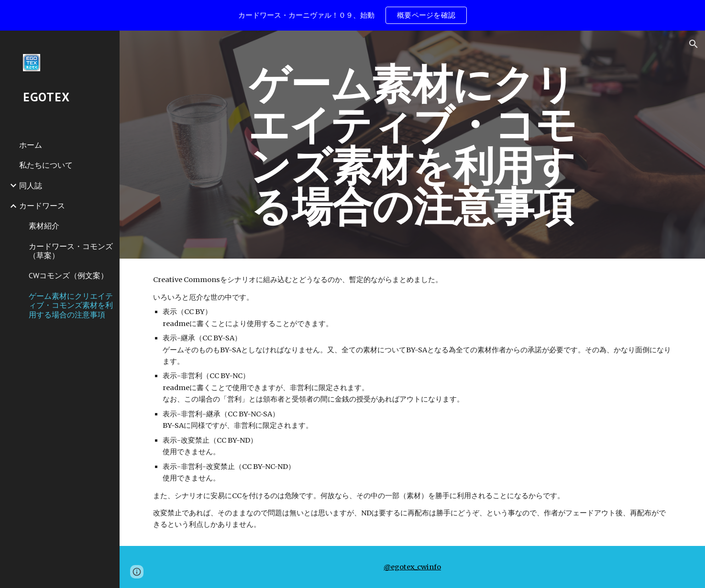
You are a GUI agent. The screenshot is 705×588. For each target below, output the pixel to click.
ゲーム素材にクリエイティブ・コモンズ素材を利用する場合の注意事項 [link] (71, 305)
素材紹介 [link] (44, 226)
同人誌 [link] (31, 185)
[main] (412, 145)
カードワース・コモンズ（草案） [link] (71, 251)
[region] (352, 15)
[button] (694, 44)
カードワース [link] (42, 206)
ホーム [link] (31, 145)
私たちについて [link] (46, 165)
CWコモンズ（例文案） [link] (68, 275)
